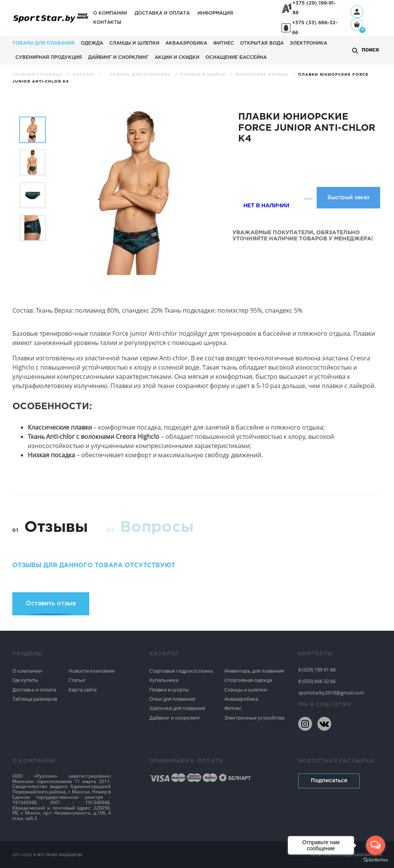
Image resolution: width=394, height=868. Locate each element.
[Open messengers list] (376, 845)
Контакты (107, 22)
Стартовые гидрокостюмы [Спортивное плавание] (181, 671)
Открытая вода (262, 43)
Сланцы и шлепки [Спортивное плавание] (246, 690)
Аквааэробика (186, 43)
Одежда (92, 43)
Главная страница (38, 75)
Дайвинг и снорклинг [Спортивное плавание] (175, 718)
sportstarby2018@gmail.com (331, 693)
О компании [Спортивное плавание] (27, 671)
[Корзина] (357, 25)
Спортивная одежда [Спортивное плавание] (248, 680)
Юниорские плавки (263, 75)
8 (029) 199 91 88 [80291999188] (317, 670)
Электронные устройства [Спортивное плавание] (254, 718)
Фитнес (224, 43)
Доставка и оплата (162, 13)
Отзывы (56, 527)
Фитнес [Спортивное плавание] (233, 708)
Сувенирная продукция (49, 57)
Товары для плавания (43, 43)
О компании (110, 13)
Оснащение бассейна (236, 57)
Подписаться (329, 781)
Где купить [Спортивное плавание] (25, 680)
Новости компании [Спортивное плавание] (92, 671)
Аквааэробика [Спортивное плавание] (241, 699)
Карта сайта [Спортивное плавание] (83, 690)
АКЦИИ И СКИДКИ (177, 57)
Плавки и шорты (204, 75)
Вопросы (157, 527)
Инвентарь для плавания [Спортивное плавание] (254, 671)
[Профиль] (357, 12)
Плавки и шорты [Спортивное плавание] (169, 690)
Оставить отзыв (51, 604)
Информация (215, 13)
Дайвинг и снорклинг (118, 57)
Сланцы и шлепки (134, 43)
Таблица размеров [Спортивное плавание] (35, 699)
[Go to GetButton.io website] (376, 860)
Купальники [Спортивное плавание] (164, 680)
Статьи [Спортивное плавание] (77, 680)
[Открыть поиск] (366, 51)
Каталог (85, 75)
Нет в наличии (266, 205)
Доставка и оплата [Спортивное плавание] (34, 690)
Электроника (308, 43)
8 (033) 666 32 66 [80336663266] (317, 681)
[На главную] (51, 22)
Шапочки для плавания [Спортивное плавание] (177, 708)
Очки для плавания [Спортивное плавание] (172, 699)
